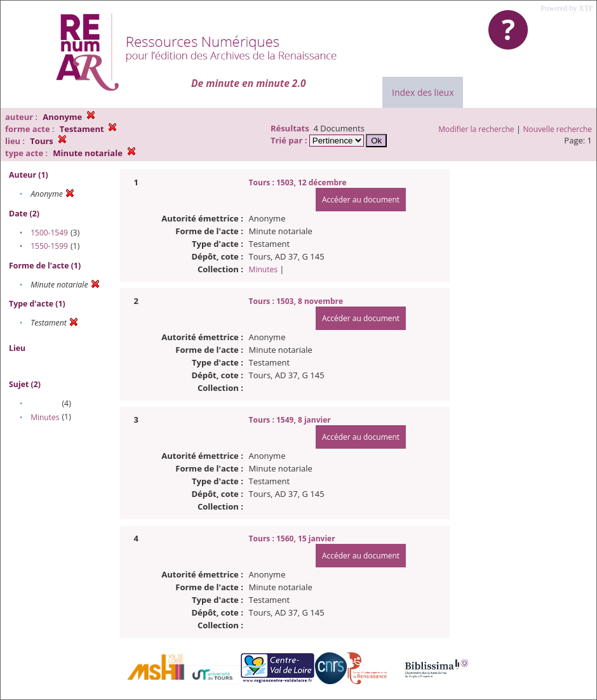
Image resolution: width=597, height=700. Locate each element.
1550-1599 (49, 246)
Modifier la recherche (476, 129)
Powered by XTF (567, 8)
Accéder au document (361, 200)
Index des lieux (423, 92)
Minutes (45, 417)
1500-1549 (49, 233)
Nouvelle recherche (558, 129)
